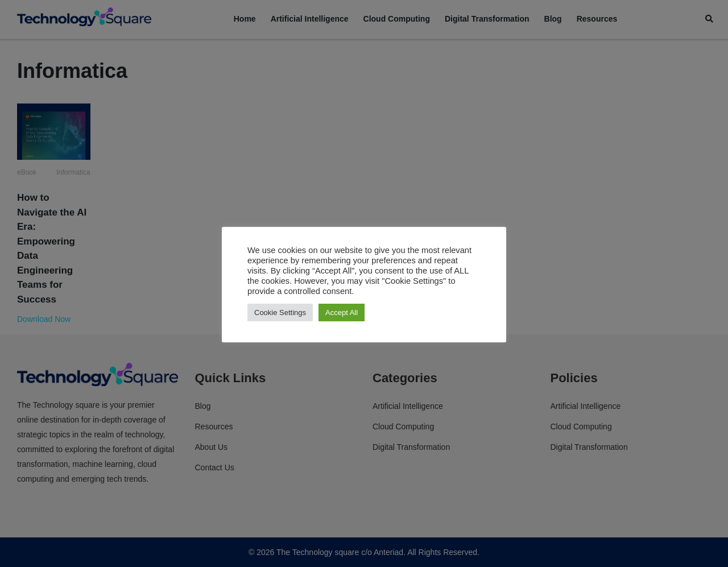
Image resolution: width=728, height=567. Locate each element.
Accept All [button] (342, 313)
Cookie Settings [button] (280, 313)
